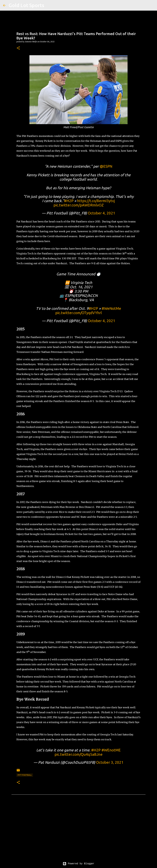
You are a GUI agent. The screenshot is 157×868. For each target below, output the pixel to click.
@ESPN (106, 166)
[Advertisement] (78, 831)
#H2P (69, 201)
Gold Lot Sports (26, 5)
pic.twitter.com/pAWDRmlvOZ (79, 205)
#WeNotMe (111, 308)
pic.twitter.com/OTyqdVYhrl (79, 313)
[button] (18, 48)
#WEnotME (111, 750)
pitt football (25, 775)
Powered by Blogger (78, 864)
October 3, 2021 (110, 762)
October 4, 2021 (101, 213)
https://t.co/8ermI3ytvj (96, 201)
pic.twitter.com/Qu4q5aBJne (79, 754)
